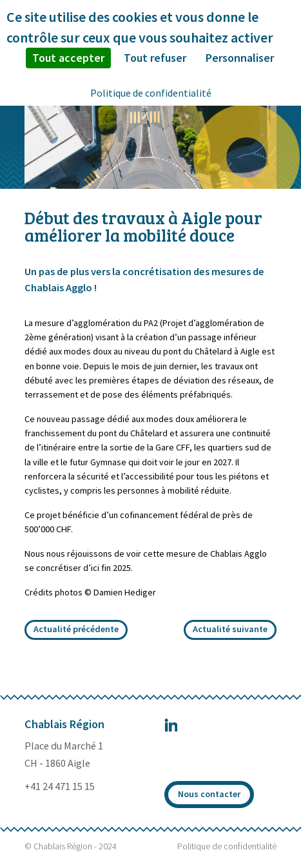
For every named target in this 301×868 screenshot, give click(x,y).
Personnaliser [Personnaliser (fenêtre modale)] (240, 58)
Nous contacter (209, 794)
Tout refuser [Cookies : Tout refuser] (155, 58)
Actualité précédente (76, 629)
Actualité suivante (230, 629)
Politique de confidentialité (227, 846)
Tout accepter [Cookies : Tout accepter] (68, 58)
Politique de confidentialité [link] (151, 93)
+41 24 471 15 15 (60, 786)
